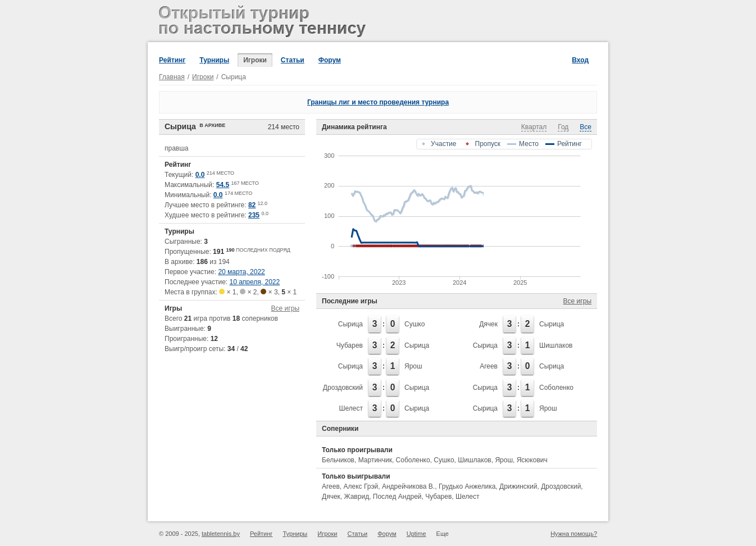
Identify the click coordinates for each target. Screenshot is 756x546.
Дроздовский (343, 388)
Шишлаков (556, 345)
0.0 (200, 175)
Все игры (285, 308)
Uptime (416, 534)
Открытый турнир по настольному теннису (264, 22)
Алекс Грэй (361, 486)
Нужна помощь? (574, 534)
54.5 (223, 185)
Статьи (293, 60)
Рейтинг (172, 60)
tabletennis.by (221, 534)
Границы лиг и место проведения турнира (378, 102)
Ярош (413, 366)
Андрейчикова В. (408, 486)
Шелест (351, 408)
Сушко (415, 324)
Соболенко (556, 388)
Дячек (488, 324)
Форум (330, 60)
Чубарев (350, 345)
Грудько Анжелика (467, 486)
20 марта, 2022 (241, 272)
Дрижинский (518, 486)
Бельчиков (338, 460)
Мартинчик (375, 460)
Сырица (350, 324)
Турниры (214, 60)
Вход (580, 60)
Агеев (489, 366)
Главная (172, 77)
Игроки (255, 60)
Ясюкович (532, 460)
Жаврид (356, 497)
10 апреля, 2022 (255, 282)
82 (252, 205)
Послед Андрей (397, 497)
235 (254, 215)
